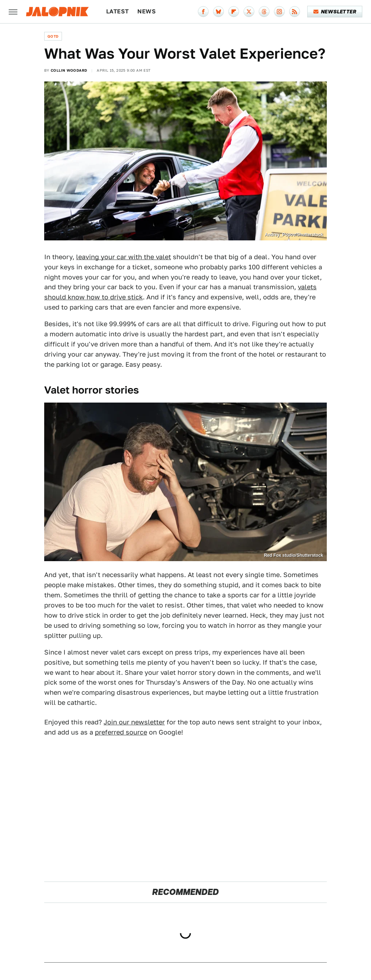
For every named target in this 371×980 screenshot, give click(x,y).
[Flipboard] (234, 12)
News (147, 11)
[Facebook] (203, 12)
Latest (117, 11)
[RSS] (295, 12)
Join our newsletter (134, 722)
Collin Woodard (69, 70)
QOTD (53, 36)
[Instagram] (279, 12)
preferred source (121, 732)
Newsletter (335, 12)
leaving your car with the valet (124, 257)
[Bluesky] (218, 12)
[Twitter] (249, 12)
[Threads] (264, 12)
